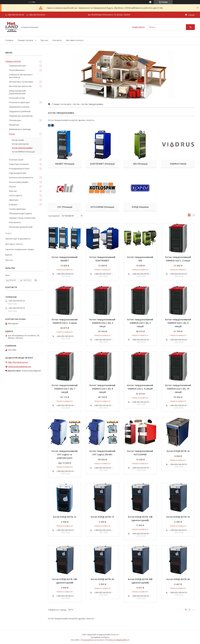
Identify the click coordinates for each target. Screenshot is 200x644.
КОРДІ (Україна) (140, 207)
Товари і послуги (25, 40)
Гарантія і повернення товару (20, 249)
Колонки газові (16, 160)
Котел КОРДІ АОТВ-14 (102, 517)
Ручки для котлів (17, 98)
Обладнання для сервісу (20, 213)
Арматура (14, 200)
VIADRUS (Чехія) (178, 164)
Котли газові (18, 140)
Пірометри (14, 125)
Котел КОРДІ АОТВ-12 (65, 517)
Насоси (12, 187)
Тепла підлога (16, 195)
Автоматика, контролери (21, 82)
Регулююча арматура (19, 102)
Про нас (44, 40)
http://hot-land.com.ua (18, 362)
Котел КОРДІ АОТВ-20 (102, 579)
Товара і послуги (13, 61)
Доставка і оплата (75, 40)
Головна (9, 40)
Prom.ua (115, 635)
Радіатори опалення (19, 164)
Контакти (57, 40)
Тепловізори (15, 120)
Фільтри (13, 191)
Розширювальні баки (19, 169)
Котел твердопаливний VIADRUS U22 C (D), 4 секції (102, 323)
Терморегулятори (17, 66)
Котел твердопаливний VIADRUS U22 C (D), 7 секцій (65, 389)
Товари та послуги (62, 104)
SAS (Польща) (140, 164)
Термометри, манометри (21, 116)
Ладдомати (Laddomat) (20, 111)
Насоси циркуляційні (19, 182)
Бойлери (13, 204)
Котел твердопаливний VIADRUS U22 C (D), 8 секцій (102, 389)
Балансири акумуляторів (21, 227)
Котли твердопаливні (22, 148)
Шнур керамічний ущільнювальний (17, 92)
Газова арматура (17, 209)
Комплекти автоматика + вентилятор (21, 76)
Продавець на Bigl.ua (100, 637)
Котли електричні (20, 144)
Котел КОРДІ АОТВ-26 (178, 579)
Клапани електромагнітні (21, 177)
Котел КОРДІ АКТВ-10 (178, 451)
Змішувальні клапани (19, 107)
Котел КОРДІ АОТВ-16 (178, 517)
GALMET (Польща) (65, 164)
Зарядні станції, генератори (22, 218)
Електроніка (15, 222)
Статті (8, 233)
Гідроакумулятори (18, 173)
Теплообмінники (17, 70)
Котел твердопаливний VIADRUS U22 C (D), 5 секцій (140, 323)
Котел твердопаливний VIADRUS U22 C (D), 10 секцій (178, 389)
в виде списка (193, 216)
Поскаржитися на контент (92, 640)
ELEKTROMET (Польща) (102, 164)
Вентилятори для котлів (20, 86)
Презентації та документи (18, 239)
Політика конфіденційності (118, 640)
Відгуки (9, 255)
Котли (76, 104)
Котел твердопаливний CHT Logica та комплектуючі (65, 454)
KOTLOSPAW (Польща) (102, 207)
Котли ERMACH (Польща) (23, 152)
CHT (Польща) (65, 207)
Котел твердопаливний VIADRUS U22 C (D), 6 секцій (178, 323)
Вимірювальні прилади (20, 129)
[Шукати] (190, 27)
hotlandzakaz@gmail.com (20, 366)
